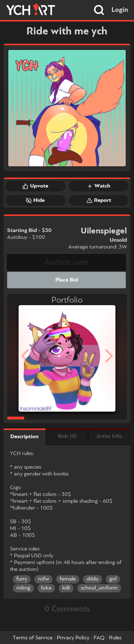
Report (99, 200)
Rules (115, 638)
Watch (99, 186)
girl (113, 579)
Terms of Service (33, 638)
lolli (66, 588)
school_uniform (99, 588)
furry (22, 579)
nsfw (43, 579)
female (68, 579)
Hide (35, 200)
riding (23, 588)
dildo (93, 579)
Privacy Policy (73, 638)
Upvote (35, 186)
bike (46, 588)
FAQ (99, 638)
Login (120, 10)
